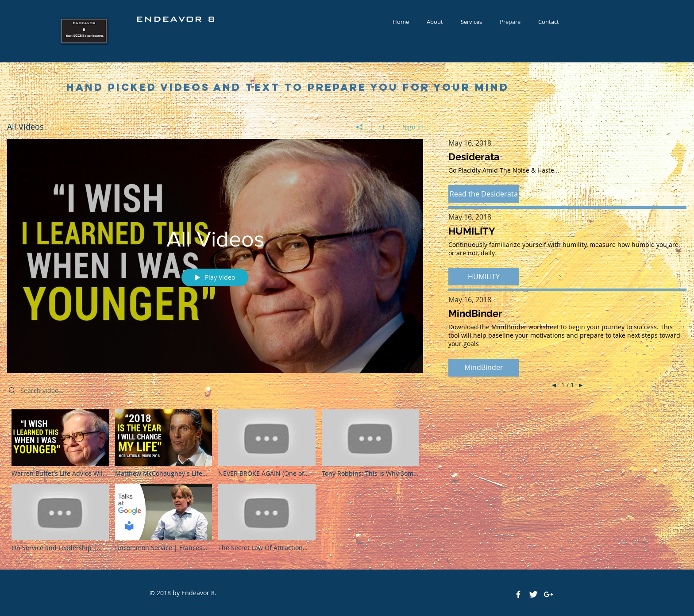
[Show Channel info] (384, 127)
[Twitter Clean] (533, 594)
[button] (484, 194)
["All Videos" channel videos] (215, 483)
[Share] (360, 127)
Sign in (413, 127)
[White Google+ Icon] (548, 594)
